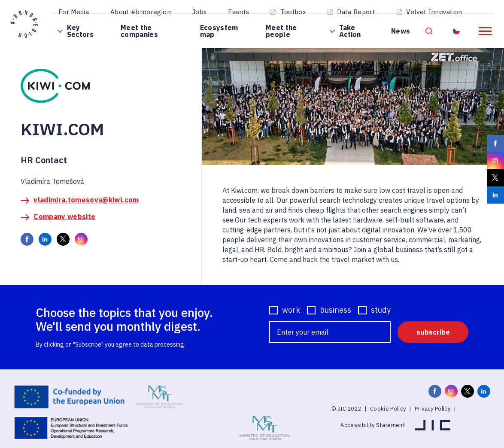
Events (238, 12)
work (291, 310)
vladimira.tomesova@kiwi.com (86, 200)
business (335, 310)
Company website (64, 216)
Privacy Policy (433, 409)
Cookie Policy (388, 409)
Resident (457, 31)
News (401, 31)
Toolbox (293, 12)
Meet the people (281, 31)
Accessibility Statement (373, 425)
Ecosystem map (219, 31)
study (381, 310)
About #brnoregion (141, 12)
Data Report (356, 12)
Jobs (199, 12)
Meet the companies (139, 31)
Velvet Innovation (434, 12)
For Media (74, 12)
